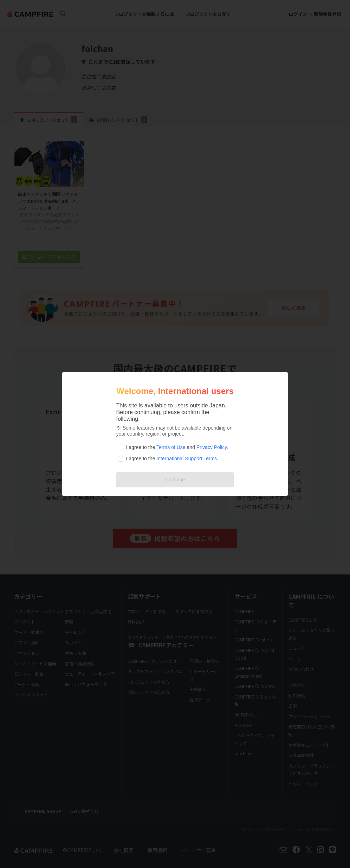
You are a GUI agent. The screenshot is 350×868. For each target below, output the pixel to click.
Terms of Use (171, 447)
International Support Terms (187, 458)
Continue (175, 480)
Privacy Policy (212, 447)
